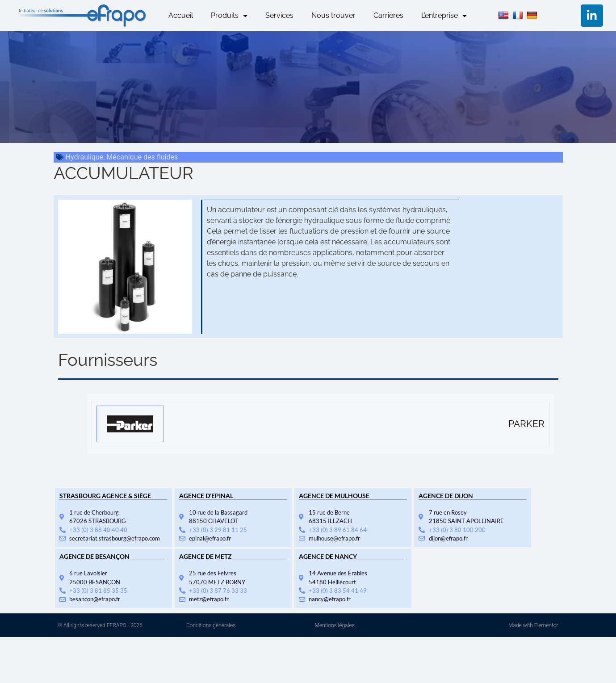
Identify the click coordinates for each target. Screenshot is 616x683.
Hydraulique (85, 157)
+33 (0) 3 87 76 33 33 (218, 591)
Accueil (181, 15)
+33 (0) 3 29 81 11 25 (218, 530)
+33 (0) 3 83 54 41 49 (338, 591)
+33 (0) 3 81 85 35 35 (98, 591)
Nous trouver (333, 15)
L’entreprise (444, 16)
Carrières (388, 15)
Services (279, 15)
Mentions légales (335, 625)
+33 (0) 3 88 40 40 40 (98, 530)
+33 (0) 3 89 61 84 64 (338, 530)
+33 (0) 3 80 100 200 (457, 530)
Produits (229, 16)
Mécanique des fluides (142, 157)
